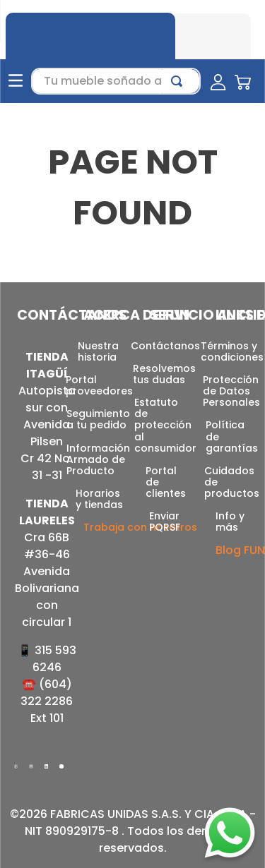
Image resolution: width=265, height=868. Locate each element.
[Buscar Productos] (179, 74)
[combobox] (116, 74)
